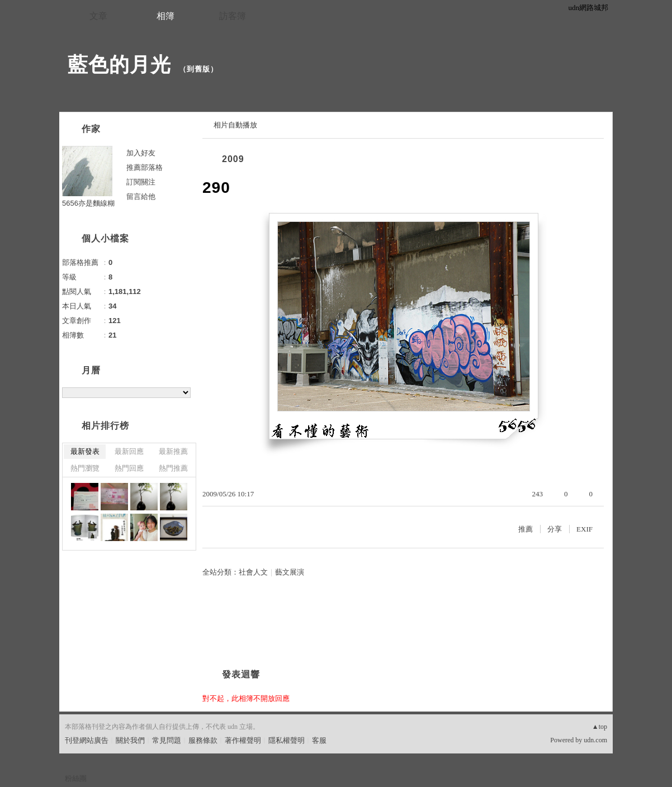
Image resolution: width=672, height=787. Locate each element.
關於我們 (130, 740)
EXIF (585, 529)
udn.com (595, 740)
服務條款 (203, 740)
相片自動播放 (235, 125)
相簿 (165, 16)
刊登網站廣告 (87, 740)
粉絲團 (76, 778)
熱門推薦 (173, 468)
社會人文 (253, 572)
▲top (600, 727)
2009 (233, 159)
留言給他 (141, 196)
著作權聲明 (243, 740)
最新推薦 (173, 451)
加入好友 (141, 153)
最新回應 (129, 451)
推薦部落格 (145, 167)
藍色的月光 (119, 65)
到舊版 (198, 69)
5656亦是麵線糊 (88, 203)
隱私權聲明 (287, 740)
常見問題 (167, 740)
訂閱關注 (141, 182)
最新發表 (85, 451)
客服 (319, 740)
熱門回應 (129, 468)
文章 (98, 16)
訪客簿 (233, 16)
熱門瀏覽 (85, 468)
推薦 (526, 529)
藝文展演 (290, 572)
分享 (555, 529)
